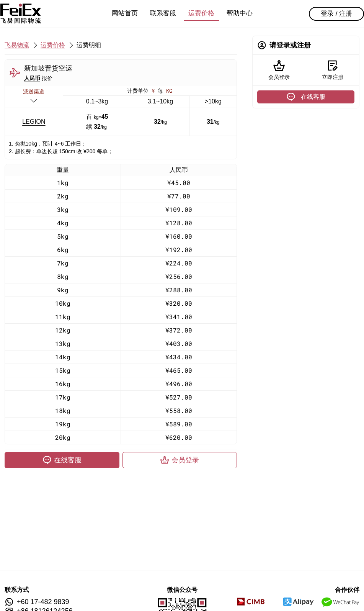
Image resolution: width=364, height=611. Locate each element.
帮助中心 (240, 13)
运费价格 (201, 13)
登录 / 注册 (336, 14)
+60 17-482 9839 (43, 602)
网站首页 (125, 13)
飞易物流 (17, 45)
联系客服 (163, 13)
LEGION (34, 122)
